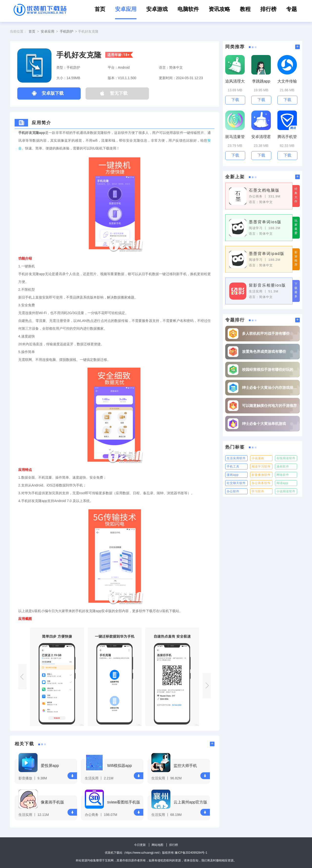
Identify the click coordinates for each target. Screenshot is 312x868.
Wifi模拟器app (119, 766)
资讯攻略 (219, 9)
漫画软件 (283, 467)
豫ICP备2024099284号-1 (191, 853)
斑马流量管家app (235, 137)
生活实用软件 (236, 458)
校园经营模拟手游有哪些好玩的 (268, 369)
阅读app (282, 483)
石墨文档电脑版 (264, 190)
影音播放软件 (261, 475)
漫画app (233, 475)
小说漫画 (258, 458)
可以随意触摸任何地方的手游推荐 (269, 406)
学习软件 (258, 491)
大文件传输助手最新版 (287, 81)
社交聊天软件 (236, 483)
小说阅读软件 (286, 491)
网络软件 (283, 475)
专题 (292, 9)
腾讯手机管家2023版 (287, 137)
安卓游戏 (157, 9)
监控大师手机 (185, 766)
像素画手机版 (52, 802)
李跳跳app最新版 (261, 81)
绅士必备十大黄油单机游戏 (264, 424)
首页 (100, 9)
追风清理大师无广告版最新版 (235, 81)
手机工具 (233, 467)
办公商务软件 (261, 483)
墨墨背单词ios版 (265, 222)
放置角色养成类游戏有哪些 (264, 351)
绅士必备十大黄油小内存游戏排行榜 (270, 387)
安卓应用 (126, 9)
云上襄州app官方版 (190, 802)
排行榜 (268, 9)
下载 (72, 776)
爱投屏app (50, 766)
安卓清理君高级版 (261, 137)
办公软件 (233, 491)
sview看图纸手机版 (124, 802)
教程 (245, 9)
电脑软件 (188, 9)
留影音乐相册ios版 (267, 285)
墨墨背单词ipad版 (267, 254)
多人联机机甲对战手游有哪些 (266, 333)
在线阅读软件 (286, 458)
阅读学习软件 (261, 467)
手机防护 (67, 31)
